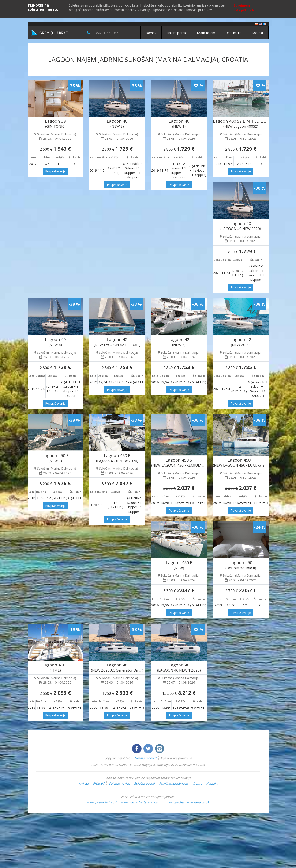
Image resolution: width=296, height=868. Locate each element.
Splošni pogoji (144, 783)
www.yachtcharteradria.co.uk (188, 802)
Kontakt (258, 33)
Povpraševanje (55, 171)
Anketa (84, 783)
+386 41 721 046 (106, 33)
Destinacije (233, 33)
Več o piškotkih (244, 10)
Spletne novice (119, 783)
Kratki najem (206, 33)
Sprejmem (242, 5)
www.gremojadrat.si (102, 802)
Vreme (197, 783)
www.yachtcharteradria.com (141, 802)
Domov (151, 33)
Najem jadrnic (177, 33)
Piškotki (99, 783)
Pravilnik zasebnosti (173, 783)
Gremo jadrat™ (145, 758)
